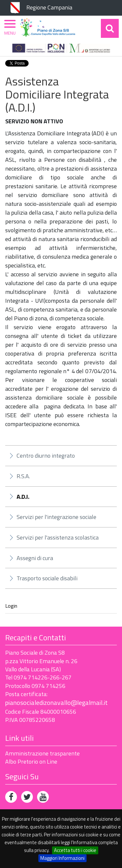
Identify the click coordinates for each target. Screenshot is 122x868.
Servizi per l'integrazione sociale (56, 517)
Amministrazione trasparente (42, 753)
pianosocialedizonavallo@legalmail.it (56, 702)
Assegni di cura (35, 558)
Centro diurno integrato (46, 456)
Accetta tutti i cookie (75, 850)
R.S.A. (23, 476)
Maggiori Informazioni (62, 858)
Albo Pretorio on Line (31, 761)
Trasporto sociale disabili (47, 578)
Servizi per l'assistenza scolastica (58, 537)
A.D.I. (23, 497)
